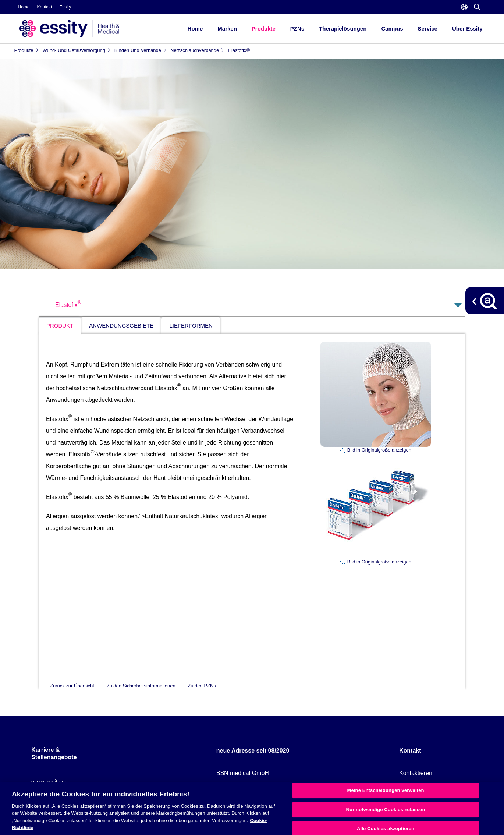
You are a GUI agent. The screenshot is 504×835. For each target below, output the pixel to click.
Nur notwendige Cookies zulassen (386, 809)
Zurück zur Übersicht (73, 686)
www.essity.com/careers (63, 782)
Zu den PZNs (202, 686)
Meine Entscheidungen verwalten (386, 791)
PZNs (297, 29)
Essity (65, 7)
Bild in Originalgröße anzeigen (376, 450)
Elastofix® (239, 50)
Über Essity (467, 29)
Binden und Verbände (141, 50)
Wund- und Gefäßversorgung (77, 50)
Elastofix (68, 305)
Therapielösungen (343, 29)
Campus (392, 29)
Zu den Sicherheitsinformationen (142, 686)
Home (24, 7)
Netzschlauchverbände (197, 50)
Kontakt (45, 7)
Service (428, 29)
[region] (252, 809)
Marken (227, 29)
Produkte (264, 29)
